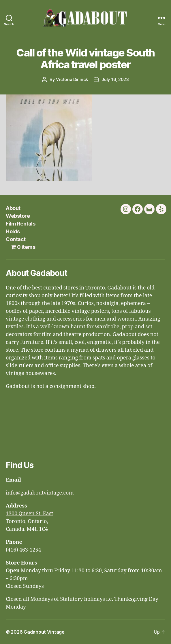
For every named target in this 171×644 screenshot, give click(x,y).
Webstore (18, 216)
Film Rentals (20, 224)
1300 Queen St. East (29, 514)
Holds (13, 231)
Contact (16, 239)
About (13, 208)
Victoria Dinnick (72, 79)
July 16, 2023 (115, 79)
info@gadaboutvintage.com (40, 493)
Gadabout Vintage (44, 632)
